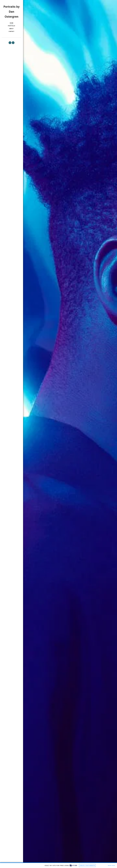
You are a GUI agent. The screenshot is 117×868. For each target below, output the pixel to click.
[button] (10, 43)
